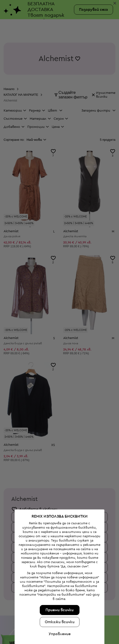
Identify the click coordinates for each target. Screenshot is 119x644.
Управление (59, 607)
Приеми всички (59, 583)
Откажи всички (59, 595)
